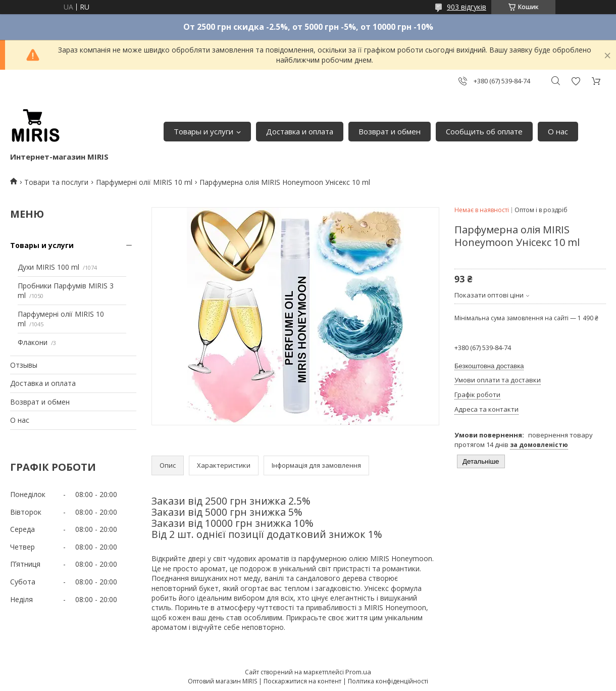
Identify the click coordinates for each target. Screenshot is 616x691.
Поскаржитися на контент (302, 681)
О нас (558, 131)
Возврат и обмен (390, 131)
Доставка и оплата (300, 131)
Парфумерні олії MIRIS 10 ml (144, 182)
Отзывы (24, 365)
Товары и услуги (203, 131)
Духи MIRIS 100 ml (48, 267)
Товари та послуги (56, 182)
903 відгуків (467, 7)
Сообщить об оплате (484, 131)
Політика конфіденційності (388, 681)
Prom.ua (358, 672)
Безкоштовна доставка (489, 366)
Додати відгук (576, 81)
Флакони (33, 342)
